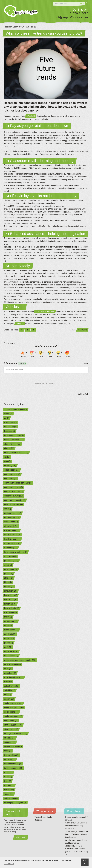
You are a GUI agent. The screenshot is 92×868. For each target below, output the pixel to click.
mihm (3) (8, 617)
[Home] (21, 11)
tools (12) (8, 772)
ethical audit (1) (11, 526)
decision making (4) (13, 513)
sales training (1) (11, 686)
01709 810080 (79, 13)
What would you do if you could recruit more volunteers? (76, 843)
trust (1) (8, 781)
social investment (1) (13, 716)
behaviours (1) (10, 427)
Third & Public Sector (43, 817)
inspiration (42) (11, 595)
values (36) (9, 790)
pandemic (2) (10, 634)
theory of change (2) (13, 764)
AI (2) (7, 418)
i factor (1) (9, 578)
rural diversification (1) (14, 677)
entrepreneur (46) (12, 517)
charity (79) (9, 448)
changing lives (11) (12, 444)
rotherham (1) (10, 673)
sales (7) (8, 682)
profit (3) (8, 647)
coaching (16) (10, 466)
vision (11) (9, 794)
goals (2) (8, 565)
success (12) (10, 742)
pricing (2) (9, 643)
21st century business (45, 311)
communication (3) (12, 474)
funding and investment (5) (16, 552)
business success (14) (14, 440)
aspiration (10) (10, 422)
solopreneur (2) (11, 721)
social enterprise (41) (13, 703)
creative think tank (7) (13, 504)
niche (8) (8, 625)
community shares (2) (14, 487)
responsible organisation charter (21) (20, 660)
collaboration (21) (12, 470)
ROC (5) (8, 669)
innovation (82, 330)
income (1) (9, 587)
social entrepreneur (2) (14, 708)
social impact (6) (11, 712)
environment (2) (11, 522)
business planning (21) (14, 435)
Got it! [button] (85, 862)
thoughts (20, 323)
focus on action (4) (12, 543)
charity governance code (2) (16, 453)
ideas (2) (8, 582)
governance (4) (11, 569)
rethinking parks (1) (13, 664)
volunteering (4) (11, 798)
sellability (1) (10, 690)
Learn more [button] (9, 864)
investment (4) (10, 600)
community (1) (10, 479)
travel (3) (8, 777)
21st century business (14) (16, 409)
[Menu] (87, 5)
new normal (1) (11, 621)
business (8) (10, 431)
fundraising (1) (10, 556)
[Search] (66, 4)
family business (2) (12, 535)
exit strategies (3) (12, 530)
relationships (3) (11, 656)
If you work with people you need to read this (77, 852)
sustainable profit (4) (13, 746)
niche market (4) (11, 630)
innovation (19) (11, 591)
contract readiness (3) (14, 491)
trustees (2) (9, 785)
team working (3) (11, 755)
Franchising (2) (11, 548)
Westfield (31, 116)
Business (38, 820)
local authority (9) (12, 608)
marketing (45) (10, 612)
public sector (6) (11, 651)
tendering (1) (10, 759)
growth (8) (9, 574)
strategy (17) (10, 738)
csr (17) (8, 509)
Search (82, 4)
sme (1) (8, 695)
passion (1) (9, 638)
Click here (21, 837)
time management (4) (13, 768)
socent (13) (9, 699)
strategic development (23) (16, 733)
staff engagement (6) (13, 725)
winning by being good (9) (15, 803)
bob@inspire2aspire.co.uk (72, 17)
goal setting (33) (11, 561)
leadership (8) (10, 604)
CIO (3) (7, 461)
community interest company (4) (18, 483)
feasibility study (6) (12, 539)
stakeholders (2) (11, 729)
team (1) (8, 751)
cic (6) (7, 457)
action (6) (8, 414)
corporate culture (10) (13, 496)
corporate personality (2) (15, 500)
